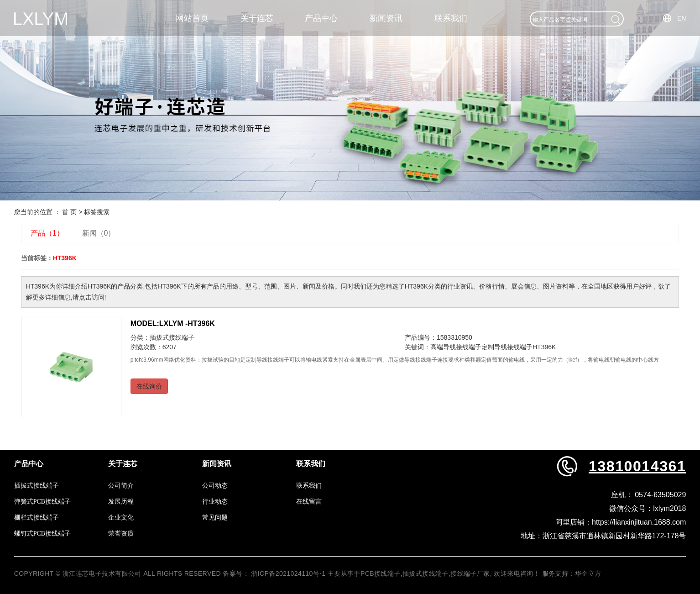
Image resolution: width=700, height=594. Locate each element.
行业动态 (215, 502)
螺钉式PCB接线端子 (42, 534)
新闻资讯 (386, 18)
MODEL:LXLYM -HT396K (173, 323)
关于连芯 (257, 18)
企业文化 (121, 518)
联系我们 (451, 18)
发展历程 (121, 502)
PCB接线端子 (381, 573)
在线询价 (149, 386)
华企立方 (588, 573)
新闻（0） (99, 233)
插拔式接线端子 (172, 337)
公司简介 (121, 486)
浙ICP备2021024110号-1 (288, 573)
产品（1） (47, 233)
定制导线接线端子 (507, 347)
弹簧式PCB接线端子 (42, 502)
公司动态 (215, 486)
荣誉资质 (121, 534)
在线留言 (309, 502)
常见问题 (215, 518)
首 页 (69, 212)
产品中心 (321, 18)
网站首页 (192, 18)
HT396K (544, 347)
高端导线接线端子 (456, 347)
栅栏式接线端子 (37, 518)
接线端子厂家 (470, 573)
